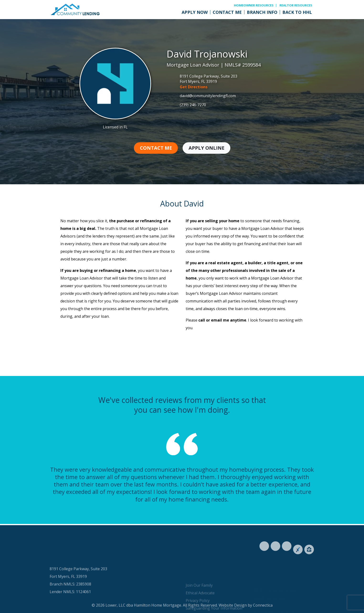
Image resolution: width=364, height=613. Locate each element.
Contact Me (227, 12)
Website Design (233, 610)
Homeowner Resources (254, 5)
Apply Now (195, 12)
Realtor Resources (296, 5)
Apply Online (206, 148)
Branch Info (262, 12)
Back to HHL (297, 12)
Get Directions (194, 87)
